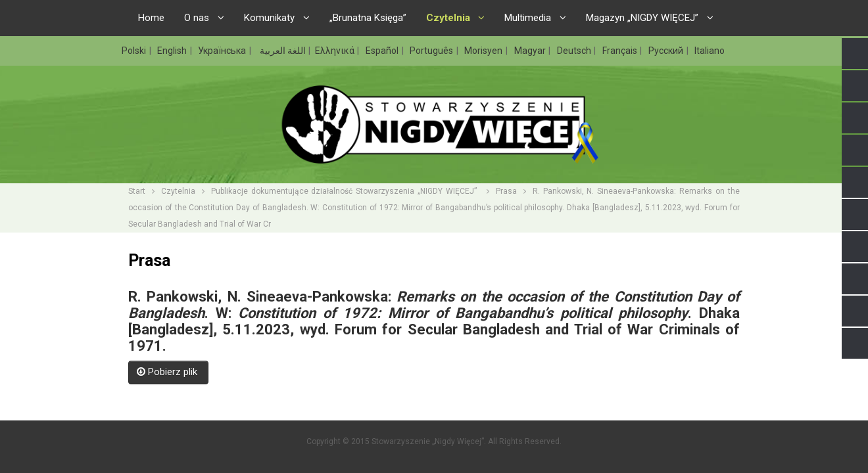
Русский (667, 51)
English (173, 51)
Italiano (710, 51)
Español (383, 51)
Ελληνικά (336, 51)
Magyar (531, 51)
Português (432, 51)
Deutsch (575, 51)
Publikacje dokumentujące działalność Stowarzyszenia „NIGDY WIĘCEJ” (346, 191)
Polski (135, 51)
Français (621, 51)
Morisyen (484, 51)
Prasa (506, 191)
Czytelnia (178, 191)
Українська (223, 51)
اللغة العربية (282, 51)
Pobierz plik (168, 372)
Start (137, 191)
